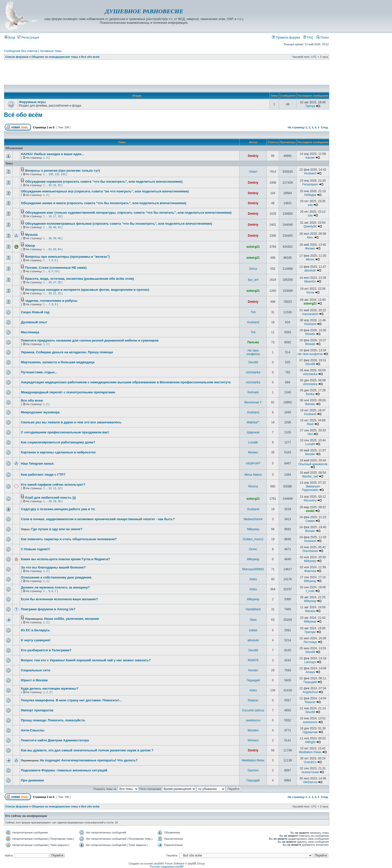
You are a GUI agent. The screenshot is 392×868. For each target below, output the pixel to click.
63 (55, 249)
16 (50, 216)
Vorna (310, 293)
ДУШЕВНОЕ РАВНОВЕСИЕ (144, 11)
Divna (253, 269)
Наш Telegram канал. (38, 464)
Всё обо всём (90, 57)
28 (59, 282)
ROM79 (253, 660)
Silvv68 (253, 362)
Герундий (253, 680)
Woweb (310, 334)
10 (56, 271)
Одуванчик (310, 732)
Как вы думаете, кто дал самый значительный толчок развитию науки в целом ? (87, 750)
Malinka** (253, 422)
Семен (310, 521)
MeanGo (310, 281)
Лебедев (310, 195)
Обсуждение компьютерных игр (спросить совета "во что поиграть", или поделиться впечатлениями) (105, 191)
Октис (253, 549)
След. (325, 127)
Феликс (310, 248)
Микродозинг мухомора (40, 412)
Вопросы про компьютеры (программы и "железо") (67, 257)
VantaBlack (253, 609)
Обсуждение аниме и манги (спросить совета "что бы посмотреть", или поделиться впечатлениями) (104, 203)
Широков (253, 432)
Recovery (310, 500)
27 (55, 282)
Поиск (323, 38)
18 (59, 216)
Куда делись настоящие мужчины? (50, 688)
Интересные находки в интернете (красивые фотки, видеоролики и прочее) (87, 290)
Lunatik (253, 442)
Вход (10, 38)
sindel (310, 511)
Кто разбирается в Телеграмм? (46, 650)
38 (50, 238)
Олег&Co (310, 762)
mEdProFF (253, 463)
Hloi (310, 434)
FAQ (308, 38)
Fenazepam (310, 184)
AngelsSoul (310, 692)
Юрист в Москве (34, 680)
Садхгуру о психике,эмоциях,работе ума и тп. (58, 509)
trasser (310, 158)
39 (50, 227)
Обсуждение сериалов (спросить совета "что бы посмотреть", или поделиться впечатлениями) (104, 182)
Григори (310, 632)
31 (55, 185)
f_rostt (310, 591)
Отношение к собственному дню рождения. (57, 577)
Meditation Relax (310, 752)
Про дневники (32, 780)
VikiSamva (310, 782)
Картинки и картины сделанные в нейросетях (58, 452)
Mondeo (253, 730)
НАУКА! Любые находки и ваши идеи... (53, 154)
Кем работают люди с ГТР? (43, 475)
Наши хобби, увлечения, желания (72, 619)
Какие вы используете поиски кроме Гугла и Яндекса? (65, 559)
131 (57, 174)
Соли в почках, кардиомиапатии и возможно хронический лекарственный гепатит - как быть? (98, 519)
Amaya (310, 672)
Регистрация (28, 38)
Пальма (253, 342)
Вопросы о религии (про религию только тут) (63, 171)
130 (51, 174)
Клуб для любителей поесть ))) (50, 498)
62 (50, 249)
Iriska (253, 579)
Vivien (253, 172)
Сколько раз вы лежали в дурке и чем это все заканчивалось (71, 422)
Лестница (310, 642)
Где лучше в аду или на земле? (57, 529)
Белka (310, 394)
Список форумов (17, 57)
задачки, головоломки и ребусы (51, 301)
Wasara (310, 611)
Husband (310, 173)
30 (50, 185)
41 (59, 227)
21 (55, 293)
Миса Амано (253, 475)
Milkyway (253, 529)
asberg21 (253, 247)
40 (55, 227)
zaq (310, 205)
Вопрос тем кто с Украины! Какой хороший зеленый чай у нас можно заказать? (86, 660)
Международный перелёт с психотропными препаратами (68, 392)
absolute (310, 270)
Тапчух (310, 106)
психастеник (310, 772)
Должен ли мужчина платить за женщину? (55, 587)
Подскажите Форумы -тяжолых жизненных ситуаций (64, 770)
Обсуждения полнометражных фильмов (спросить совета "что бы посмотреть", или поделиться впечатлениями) (119, 224)
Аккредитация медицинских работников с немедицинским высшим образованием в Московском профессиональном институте (126, 382)
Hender (253, 670)
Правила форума (286, 38)
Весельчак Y (253, 402)
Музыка (31, 235)
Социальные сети (36, 670)
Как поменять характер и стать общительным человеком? (69, 539)
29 (55, 501)
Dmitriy (253, 156)
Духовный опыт (34, 322)
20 (50, 293)
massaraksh (310, 314)
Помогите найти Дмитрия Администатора (55, 740)
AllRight (310, 742)
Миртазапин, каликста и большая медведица (58, 362)
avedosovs (253, 720)
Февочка (310, 571)
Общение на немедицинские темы (55, 57)
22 (59, 293)
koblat (253, 630)
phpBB (158, 863)
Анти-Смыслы (33, 730)
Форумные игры (32, 102)
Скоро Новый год (35, 312)
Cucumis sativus (253, 710)
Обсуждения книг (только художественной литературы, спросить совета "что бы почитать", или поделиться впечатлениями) (128, 213)
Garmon (253, 770)
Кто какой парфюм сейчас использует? (53, 485)
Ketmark (253, 392)
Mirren (310, 259)
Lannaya (310, 662)
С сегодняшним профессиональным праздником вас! (65, 432)
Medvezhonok (253, 519)
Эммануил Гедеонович (311, 488)
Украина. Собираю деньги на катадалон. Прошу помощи (67, 352)
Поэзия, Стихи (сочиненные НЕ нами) (56, 268)
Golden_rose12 (253, 539)
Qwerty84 (310, 226)
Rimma (253, 486)
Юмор (30, 246)
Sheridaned (310, 551)
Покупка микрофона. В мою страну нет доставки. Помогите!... (71, 700)
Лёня (310, 424)
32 (59, 185)
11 (55, 488)
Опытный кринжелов (313, 464)
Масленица (30, 332)
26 (50, 282)
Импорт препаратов (37, 710)
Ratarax (253, 700)
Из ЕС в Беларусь (35, 630)
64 (59, 249)
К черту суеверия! (36, 640)
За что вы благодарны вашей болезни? (53, 567)
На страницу (296, 127)
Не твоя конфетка (253, 352)
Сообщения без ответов (21, 51)
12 (59, 488)
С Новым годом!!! (35, 549)
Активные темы (51, 51)
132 (63, 174)
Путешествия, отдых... (39, 372)
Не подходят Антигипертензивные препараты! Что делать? (89, 760)
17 (55, 216)
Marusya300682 (253, 569)
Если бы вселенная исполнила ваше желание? (59, 599)
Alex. (310, 237)
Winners (253, 740)
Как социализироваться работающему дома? (58, 442)
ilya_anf (253, 280)
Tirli (253, 312)
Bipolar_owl (310, 476)
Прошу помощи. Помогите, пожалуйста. (53, 720)
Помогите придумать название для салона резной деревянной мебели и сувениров (90, 340)
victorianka (253, 372)
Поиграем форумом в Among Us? (48, 609)
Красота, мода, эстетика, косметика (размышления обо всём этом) (80, 279)
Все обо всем (32, 400)
